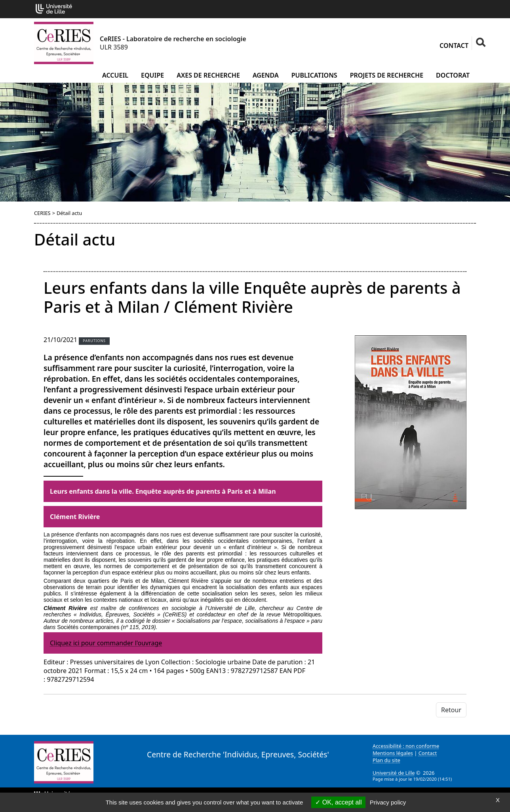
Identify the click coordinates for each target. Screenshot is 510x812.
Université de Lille (394, 773)
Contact (454, 46)
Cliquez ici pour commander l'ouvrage (106, 643)
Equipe (152, 75)
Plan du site (386, 760)
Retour (451, 710)
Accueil (115, 75)
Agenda (266, 75)
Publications (314, 75)
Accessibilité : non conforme (406, 746)
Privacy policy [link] (388, 802)
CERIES (42, 213)
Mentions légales (393, 753)
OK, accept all (338, 802)
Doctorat (453, 75)
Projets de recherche (387, 75)
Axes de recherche (208, 75)
